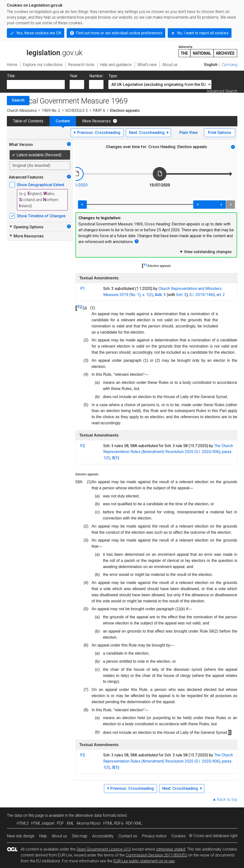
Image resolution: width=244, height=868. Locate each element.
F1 (146, 265)
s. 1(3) (148, 295)
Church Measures (22, 110)
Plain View (188, 133)
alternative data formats (96, 815)
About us (59, 836)
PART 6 (99, 110)
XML (70, 823)
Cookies (179, 836)
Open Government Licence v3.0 (104, 849)
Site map (80, 836)
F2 (80, 307)
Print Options (220, 133)
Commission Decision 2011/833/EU (156, 855)
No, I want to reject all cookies (203, 33)
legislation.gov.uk (45, 51)
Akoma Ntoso (89, 823)
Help (43, 836)
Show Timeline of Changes (41, 216)
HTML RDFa (113, 823)
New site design (21, 836)
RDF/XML (134, 823)
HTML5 (23, 823)
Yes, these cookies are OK (39, 33)
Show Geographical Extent (41, 185)
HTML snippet (43, 823)
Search (18, 100)
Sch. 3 (181, 295)
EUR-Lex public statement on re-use (144, 861)
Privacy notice (154, 836)
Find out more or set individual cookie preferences (119, 33)
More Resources (96, 121)
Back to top (227, 799)
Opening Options (26, 227)
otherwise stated (171, 849)
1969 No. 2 (51, 110)
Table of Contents (28, 121)
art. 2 (221, 295)
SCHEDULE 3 (77, 110)
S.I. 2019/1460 (202, 295)
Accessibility (103, 836)
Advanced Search (222, 91)
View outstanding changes (205, 252)
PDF (60, 823)
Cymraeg (230, 65)
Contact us (128, 836)
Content (63, 121)
